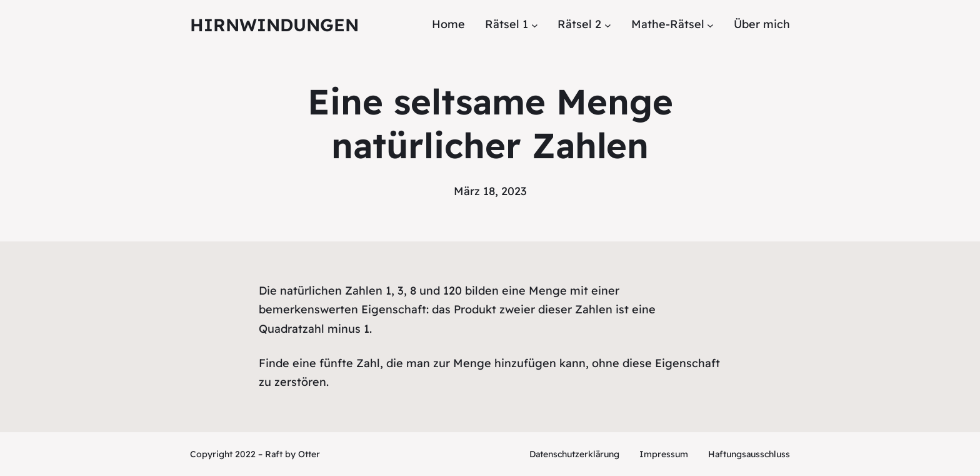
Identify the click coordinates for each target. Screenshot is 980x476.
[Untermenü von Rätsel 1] (535, 25)
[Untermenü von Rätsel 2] (608, 25)
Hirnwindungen (274, 25)
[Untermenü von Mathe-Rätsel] (710, 25)
